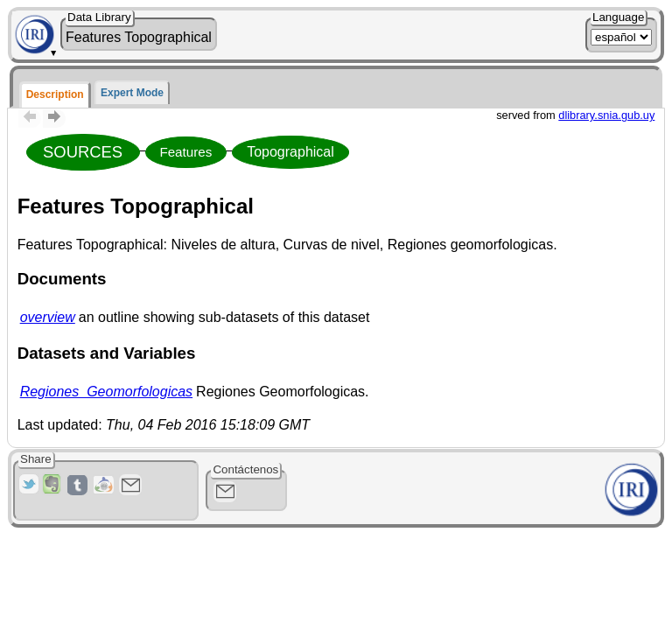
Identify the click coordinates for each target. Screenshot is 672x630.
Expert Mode (132, 93)
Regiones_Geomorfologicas (106, 392)
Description (55, 94)
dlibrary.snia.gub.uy (606, 115)
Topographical (290, 152)
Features (185, 152)
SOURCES (83, 152)
